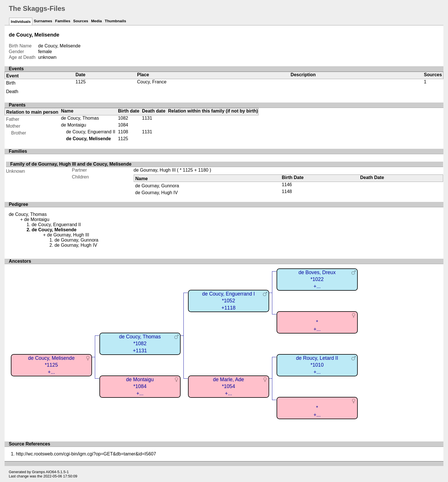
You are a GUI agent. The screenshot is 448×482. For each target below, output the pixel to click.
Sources (81, 21)
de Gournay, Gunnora (157, 186)
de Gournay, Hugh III (155, 170)
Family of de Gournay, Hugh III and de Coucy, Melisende (71, 164)
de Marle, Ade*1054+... (228, 386)
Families (63, 21)
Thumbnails (116, 21)
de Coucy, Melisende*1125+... (51, 365)
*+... (317, 326)
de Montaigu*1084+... (140, 386)
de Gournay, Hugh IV (156, 193)
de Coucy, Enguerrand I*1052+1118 (228, 301)
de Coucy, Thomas (80, 118)
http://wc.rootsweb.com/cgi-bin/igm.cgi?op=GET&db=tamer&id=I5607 (86, 454)
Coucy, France (152, 82)
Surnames (43, 21)
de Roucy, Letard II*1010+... (317, 365)
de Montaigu (73, 125)
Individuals (21, 22)
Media (97, 21)
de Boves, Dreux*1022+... (317, 279)
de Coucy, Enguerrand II (91, 132)
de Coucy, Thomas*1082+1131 (140, 344)
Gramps (39, 472)
